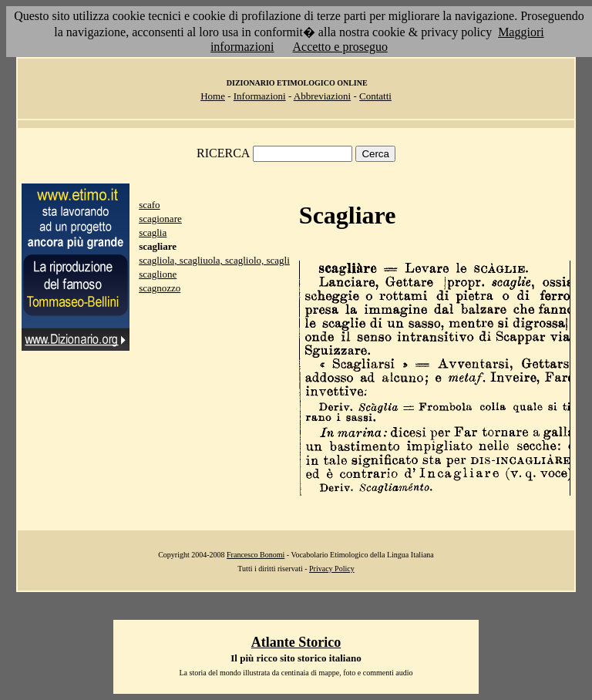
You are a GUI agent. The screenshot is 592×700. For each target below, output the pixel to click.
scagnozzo (160, 288)
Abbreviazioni (322, 96)
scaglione (158, 274)
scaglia (153, 232)
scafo (149, 205)
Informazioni (260, 96)
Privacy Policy (332, 569)
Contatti (375, 96)
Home (213, 96)
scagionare (160, 219)
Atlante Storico (296, 642)
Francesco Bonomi (256, 555)
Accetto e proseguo (341, 47)
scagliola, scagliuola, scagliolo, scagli (214, 260)
